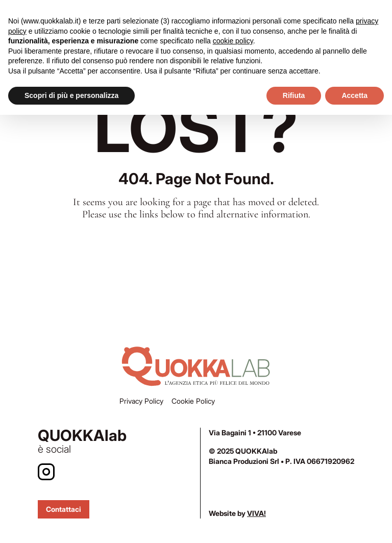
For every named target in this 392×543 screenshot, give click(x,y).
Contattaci (64, 509)
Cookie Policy (193, 401)
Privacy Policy (141, 401)
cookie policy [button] (233, 41)
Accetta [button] (354, 95)
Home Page (196, 250)
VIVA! (256, 513)
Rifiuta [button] (294, 95)
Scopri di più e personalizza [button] (71, 95)
